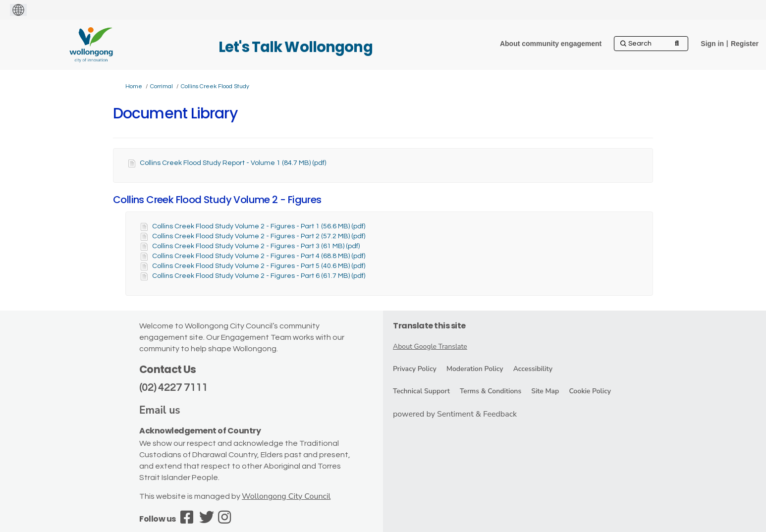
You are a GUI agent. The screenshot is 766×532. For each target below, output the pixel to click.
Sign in (712, 44)
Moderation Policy (475, 369)
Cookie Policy (590, 391)
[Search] (651, 44)
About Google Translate (430, 346)
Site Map (545, 391)
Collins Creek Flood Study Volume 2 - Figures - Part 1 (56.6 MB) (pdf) (259, 226)
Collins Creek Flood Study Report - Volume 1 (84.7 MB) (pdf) (233, 163)
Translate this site (429, 326)
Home (134, 86)
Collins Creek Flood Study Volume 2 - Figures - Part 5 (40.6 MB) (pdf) (259, 266)
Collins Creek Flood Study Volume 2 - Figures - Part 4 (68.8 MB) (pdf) (259, 256)
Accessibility (533, 369)
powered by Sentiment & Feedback (455, 414)
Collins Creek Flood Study (215, 86)
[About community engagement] (551, 44)
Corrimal (162, 86)
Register (745, 44)
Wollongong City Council (286, 496)
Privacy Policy (415, 369)
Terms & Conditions (491, 391)
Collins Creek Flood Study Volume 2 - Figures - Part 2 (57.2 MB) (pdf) (259, 236)
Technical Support (421, 391)
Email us (160, 410)
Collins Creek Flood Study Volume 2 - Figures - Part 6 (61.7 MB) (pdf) (259, 276)
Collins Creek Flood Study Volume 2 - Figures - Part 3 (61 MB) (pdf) (256, 246)
